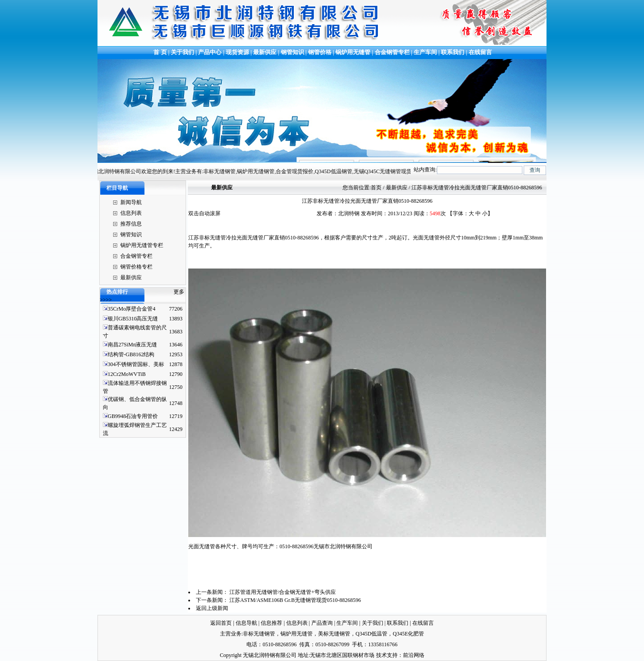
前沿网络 (414, 655)
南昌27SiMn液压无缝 (133, 345)
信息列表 (131, 213)
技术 (381, 655)
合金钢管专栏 (392, 52)
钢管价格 (320, 52)
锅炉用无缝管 (353, 52)
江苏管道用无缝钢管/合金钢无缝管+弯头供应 (283, 592)
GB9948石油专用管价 (133, 416)
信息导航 (246, 623)
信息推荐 (271, 623)
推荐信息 (131, 224)
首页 (376, 188)
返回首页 (221, 623)
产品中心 (210, 52)
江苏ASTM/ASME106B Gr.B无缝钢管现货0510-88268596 (295, 600)
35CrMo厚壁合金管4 (132, 309)
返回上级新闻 (212, 608)
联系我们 (453, 52)
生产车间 (426, 52)
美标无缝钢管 (334, 634)
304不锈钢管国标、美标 (136, 364)
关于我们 (182, 52)
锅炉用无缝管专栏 (142, 245)
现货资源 (238, 52)
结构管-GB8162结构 (131, 354)
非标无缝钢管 (259, 634)
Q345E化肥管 (408, 634)
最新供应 (265, 52)
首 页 (159, 52)
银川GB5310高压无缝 (133, 319)
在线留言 (480, 52)
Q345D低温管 (371, 634)
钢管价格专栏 (136, 267)
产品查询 (322, 623)
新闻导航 (131, 202)
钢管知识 (292, 52)
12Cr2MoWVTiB (127, 374)
